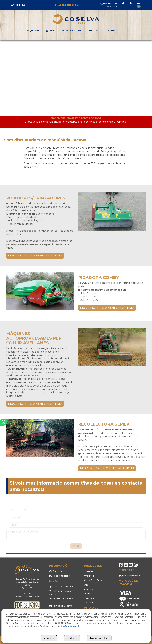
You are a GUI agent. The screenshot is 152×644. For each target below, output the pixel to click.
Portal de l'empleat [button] (130, 576)
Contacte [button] (56, 571)
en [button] (18, 5)
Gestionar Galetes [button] (99, 638)
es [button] (24, 5)
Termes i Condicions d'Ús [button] (61, 600)
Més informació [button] (71, 626)
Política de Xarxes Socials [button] (60, 593)
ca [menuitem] (12, 5)
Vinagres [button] (89, 589)
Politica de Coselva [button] (60, 606)
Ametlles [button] (89, 571)
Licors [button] (87, 594)
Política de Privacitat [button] (61, 587)
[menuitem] (18, 5)
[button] (123, 3)
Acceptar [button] (49, 638)
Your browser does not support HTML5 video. (76, 78)
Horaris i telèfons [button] (59, 576)
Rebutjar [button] (72, 638)
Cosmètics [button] (90, 603)
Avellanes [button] (89, 576)
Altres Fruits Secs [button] (93, 580)
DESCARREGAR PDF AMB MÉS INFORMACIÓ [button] (35, 256)
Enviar (76, 546)
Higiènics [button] (89, 598)
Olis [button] (86, 585)
